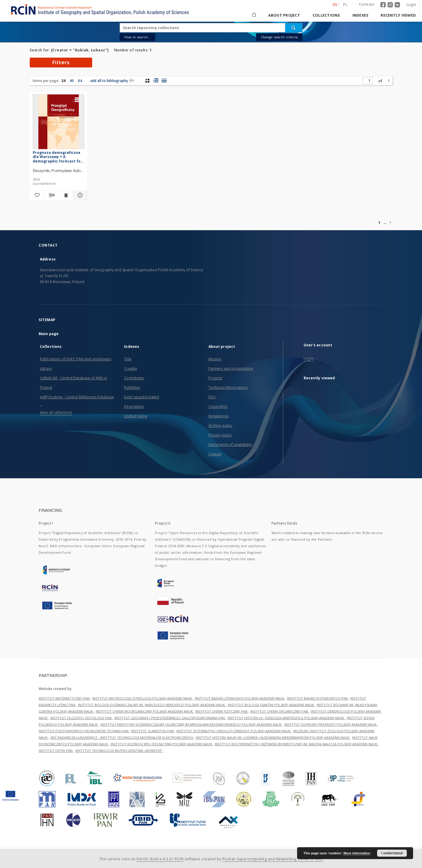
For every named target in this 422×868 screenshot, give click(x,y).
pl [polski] (345, 5)
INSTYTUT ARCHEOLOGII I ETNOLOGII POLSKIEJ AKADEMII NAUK (143, 698)
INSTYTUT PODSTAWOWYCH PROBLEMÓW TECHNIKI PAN (84, 731)
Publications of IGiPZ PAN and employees (76, 359)
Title (128, 359)
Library (46, 368)
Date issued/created (141, 397)
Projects (215, 378)
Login (411, 5)
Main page (49, 334)
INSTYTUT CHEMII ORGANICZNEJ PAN (280, 711)
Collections (326, 15)
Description (134, 407)
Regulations (218, 416)
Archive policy (221, 426)
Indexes (360, 15)
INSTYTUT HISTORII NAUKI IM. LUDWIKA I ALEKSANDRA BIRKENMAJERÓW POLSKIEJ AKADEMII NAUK (273, 737)
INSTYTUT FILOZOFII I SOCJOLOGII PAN (81, 718)
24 (63, 81)
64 (80, 81)
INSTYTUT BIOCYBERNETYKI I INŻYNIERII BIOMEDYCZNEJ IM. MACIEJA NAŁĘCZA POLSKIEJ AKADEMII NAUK (297, 744)
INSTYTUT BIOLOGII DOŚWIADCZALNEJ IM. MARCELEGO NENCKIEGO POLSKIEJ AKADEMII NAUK (152, 705)
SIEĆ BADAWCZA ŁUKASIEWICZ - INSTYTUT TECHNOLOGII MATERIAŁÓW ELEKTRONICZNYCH (122, 737)
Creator (131, 368)
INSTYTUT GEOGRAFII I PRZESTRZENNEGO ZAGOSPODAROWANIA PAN (170, 718)
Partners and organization (231, 368)
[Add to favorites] (37, 195)
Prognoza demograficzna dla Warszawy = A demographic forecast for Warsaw (58, 157)
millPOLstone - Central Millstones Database (77, 397)
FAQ (212, 397)
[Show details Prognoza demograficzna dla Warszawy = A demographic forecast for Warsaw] (79, 195)
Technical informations (228, 388)
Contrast (367, 4)
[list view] (164, 81)
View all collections (56, 412)
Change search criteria (279, 37)
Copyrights (218, 407)
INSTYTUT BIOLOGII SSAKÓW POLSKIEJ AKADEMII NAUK (271, 705)
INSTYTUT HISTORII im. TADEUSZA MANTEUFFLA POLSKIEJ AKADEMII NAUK (286, 718)
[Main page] (254, 15)
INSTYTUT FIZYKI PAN (56, 751)
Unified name (135, 416)
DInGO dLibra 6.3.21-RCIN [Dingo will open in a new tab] (160, 859)
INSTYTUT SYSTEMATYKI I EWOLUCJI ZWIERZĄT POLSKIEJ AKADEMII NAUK (234, 731)
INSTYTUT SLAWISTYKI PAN (153, 731)
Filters (61, 62)
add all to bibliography (112, 81)
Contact (215, 454)
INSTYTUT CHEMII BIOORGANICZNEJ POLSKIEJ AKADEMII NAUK (145, 711)
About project (284, 15)
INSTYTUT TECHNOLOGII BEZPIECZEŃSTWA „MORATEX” (119, 751)
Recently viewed (398, 15)
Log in (309, 358)
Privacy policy (220, 435)
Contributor (134, 378)
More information (357, 853)
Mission (215, 359)
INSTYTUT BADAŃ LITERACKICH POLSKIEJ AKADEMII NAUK (240, 698)
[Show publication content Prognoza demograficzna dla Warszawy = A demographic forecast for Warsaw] (66, 195)
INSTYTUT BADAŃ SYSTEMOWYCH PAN (318, 698)
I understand (392, 853)
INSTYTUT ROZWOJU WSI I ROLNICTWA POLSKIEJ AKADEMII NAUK (162, 744)
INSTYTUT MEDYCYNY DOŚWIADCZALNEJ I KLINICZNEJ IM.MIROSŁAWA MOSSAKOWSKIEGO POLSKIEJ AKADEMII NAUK (192, 724)
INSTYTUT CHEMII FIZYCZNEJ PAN (222, 711)
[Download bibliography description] (51, 195)
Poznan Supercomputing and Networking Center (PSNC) (273, 859)
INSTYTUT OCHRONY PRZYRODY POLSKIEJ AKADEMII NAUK (331, 724)
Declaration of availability (230, 445)
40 (72, 81)
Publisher (132, 388)
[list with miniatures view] (156, 81)
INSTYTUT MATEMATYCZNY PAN (65, 698)
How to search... (137, 37)
